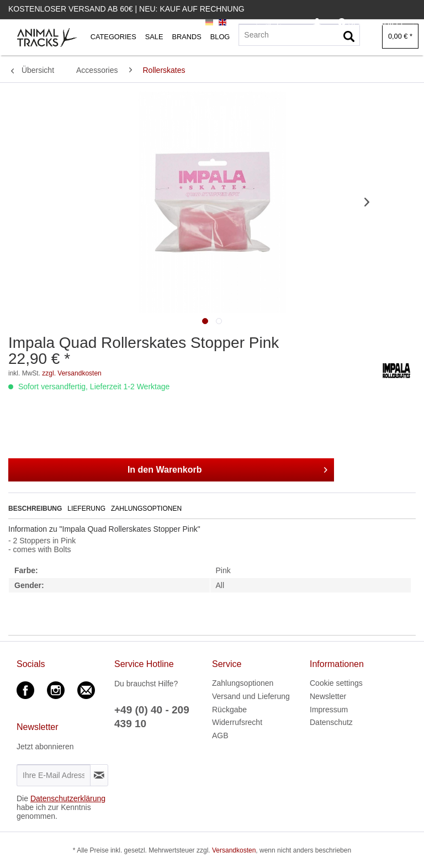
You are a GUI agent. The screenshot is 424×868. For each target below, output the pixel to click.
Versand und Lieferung (251, 696)
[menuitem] (317, 23)
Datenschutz (331, 722)
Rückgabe (229, 710)
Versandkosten (234, 850)
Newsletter (328, 696)
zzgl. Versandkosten (71, 373)
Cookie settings (336, 683)
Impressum (329, 710)
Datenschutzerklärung (68, 798)
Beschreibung (35, 509)
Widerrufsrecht (237, 722)
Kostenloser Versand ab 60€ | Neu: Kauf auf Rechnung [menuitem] (126, 9)
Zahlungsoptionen (146, 509)
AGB (220, 735)
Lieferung (86, 509)
